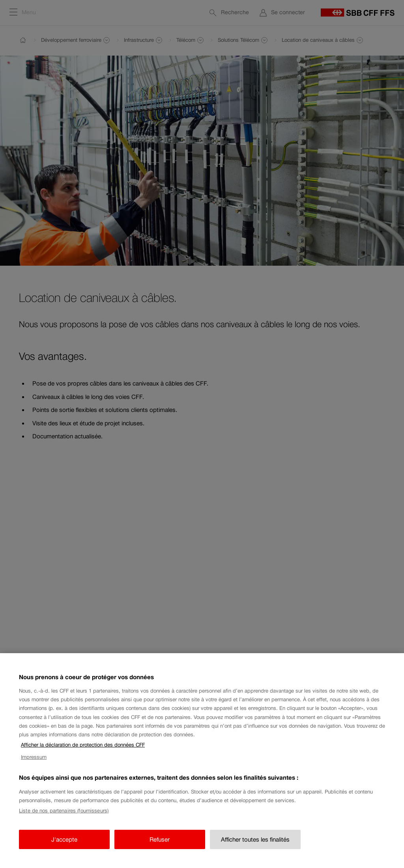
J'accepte (64, 850)
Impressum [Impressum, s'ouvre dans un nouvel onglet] (34, 768)
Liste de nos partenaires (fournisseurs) (64, 822)
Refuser (160, 850)
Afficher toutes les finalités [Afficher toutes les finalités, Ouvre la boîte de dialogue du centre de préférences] (255, 850)
